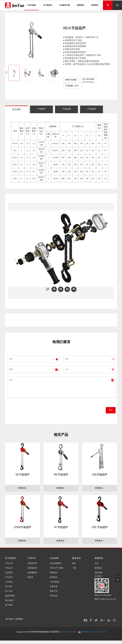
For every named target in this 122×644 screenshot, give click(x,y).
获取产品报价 (71, 80)
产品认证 (9, 569)
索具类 (30, 578)
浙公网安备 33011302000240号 (92, 632)
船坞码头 (54, 578)
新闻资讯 (81, 5)
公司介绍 (9, 564)
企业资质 (9, 574)
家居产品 (54, 592)
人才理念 (9, 583)
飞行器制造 (55, 583)
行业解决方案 (65, 5)
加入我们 (9, 588)
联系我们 (95, 5)
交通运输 (54, 588)
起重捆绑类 (32, 574)
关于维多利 (48, 5)
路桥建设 (54, 574)
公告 (97, 564)
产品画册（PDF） (72, 86)
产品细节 (43, 109)
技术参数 (17, 109)
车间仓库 (54, 597)
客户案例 (9, 606)
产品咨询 (96, 109)
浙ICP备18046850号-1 (69, 632)
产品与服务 (32, 5)
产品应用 (69, 109)
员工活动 (9, 592)
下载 (74, 569)
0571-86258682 (88, 80)
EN (117, 5)
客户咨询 (10, 620)
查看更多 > (23, 489)
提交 (111, 411)
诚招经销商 (10, 597)
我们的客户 (10, 601)
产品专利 (9, 578)
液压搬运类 (32, 569)
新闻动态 (98, 569)
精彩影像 (98, 574)
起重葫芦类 (32, 564)
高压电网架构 (56, 564)
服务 (74, 564)
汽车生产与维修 (56, 569)
